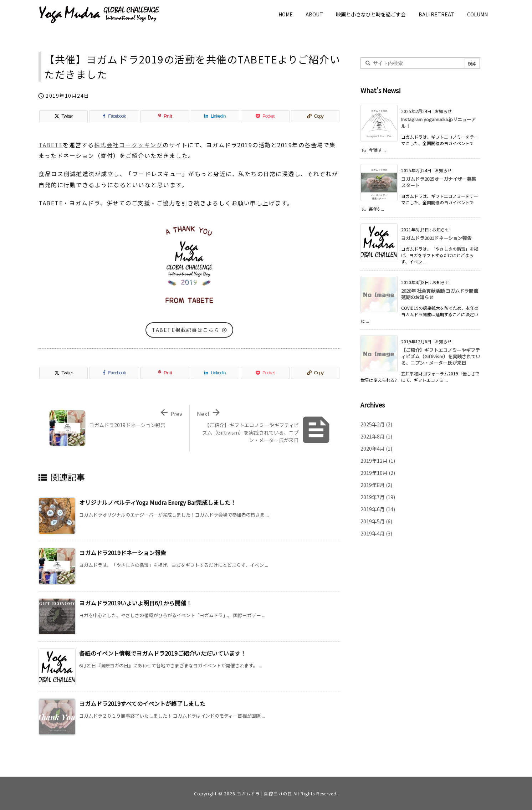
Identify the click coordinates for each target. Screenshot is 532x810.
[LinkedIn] (215, 116)
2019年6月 (378, 509)
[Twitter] (63, 116)
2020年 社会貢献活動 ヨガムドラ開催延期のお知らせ (440, 294)
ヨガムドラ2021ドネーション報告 (436, 238)
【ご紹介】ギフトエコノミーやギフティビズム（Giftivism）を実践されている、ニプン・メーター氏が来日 (441, 356)
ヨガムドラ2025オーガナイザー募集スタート (439, 182)
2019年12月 (378, 461)
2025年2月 (376, 424)
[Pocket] (265, 116)
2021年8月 (376, 436)
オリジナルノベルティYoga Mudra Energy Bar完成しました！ (158, 502)
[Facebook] (114, 116)
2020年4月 (376, 448)
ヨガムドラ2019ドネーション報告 (123, 553)
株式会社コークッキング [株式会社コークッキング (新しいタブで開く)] (129, 145)
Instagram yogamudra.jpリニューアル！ (438, 122)
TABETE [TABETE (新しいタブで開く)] (51, 145)
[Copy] (315, 116)
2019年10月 (378, 473)
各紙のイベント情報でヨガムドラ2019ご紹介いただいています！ (163, 653)
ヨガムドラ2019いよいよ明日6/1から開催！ (135, 603)
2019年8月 (376, 485)
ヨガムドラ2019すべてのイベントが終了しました (142, 703)
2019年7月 (378, 497)
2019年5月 (376, 521)
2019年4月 (376, 533)
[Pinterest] (165, 116)
